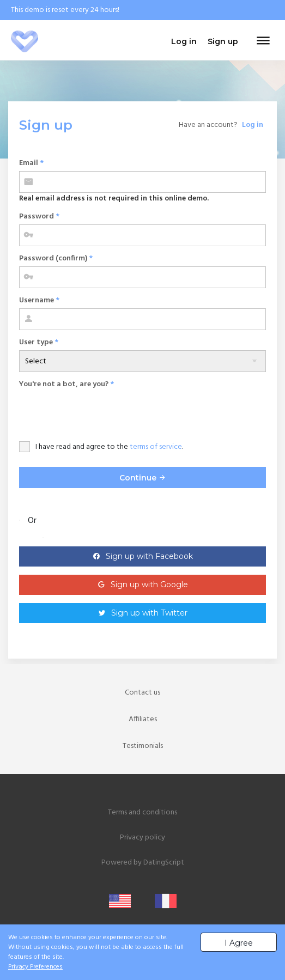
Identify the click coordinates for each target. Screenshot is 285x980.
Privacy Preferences (35, 967)
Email (31, 163)
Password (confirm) (56, 258)
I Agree (239, 943)
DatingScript (164, 863)
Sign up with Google (149, 585)
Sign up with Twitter (149, 613)
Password (39, 217)
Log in (253, 125)
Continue (143, 478)
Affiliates (143, 719)
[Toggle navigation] (263, 41)
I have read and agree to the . (109, 447)
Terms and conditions (142, 812)
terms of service (156, 447)
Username (39, 300)
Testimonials (143, 746)
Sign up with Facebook (149, 556)
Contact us (142, 693)
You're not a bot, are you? (66, 384)
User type (39, 342)
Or (32, 521)
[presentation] (102, 413)
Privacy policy (142, 838)
